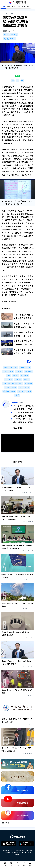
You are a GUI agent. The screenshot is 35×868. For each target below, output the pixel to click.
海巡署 (7, 391)
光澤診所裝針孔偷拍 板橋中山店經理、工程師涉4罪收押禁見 (23, 407)
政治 (12, 13)
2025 (8, 387)
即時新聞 (15, 403)
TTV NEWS (5, 13)
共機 (21, 387)
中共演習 (18, 379)
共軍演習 (25, 375)
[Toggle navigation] (30, 863)
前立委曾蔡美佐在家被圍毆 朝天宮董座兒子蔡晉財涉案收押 (23, 414)
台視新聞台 (5, 822)
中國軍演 (19, 372)
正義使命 (29, 383)
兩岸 (14, 391)
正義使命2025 (18, 383)
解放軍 (16, 375)
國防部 (27, 379)
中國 (5, 372)
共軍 (11, 372)
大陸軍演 (9, 379)
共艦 (15, 387)
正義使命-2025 (10, 39)
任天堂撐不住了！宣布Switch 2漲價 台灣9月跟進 (23, 420)
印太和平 (22, 391)
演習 (9, 375)
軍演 (6, 35)
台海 (28, 387)
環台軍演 (7, 383)
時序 (30, 391)
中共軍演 (14, 35)
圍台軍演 (29, 372)
